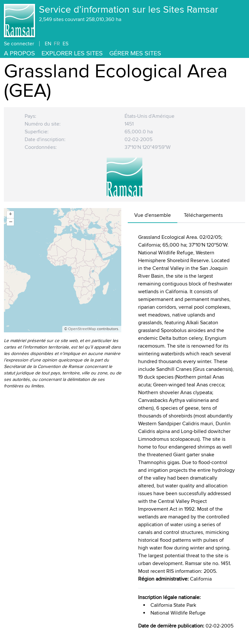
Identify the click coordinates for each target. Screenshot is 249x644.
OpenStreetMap (82, 329)
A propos (19, 53)
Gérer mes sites (135, 53)
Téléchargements (203, 215)
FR (57, 44)
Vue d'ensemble (153, 215)
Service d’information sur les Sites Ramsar (129, 10)
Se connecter (19, 44)
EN (48, 44)
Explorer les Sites (72, 53)
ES (65, 44)
